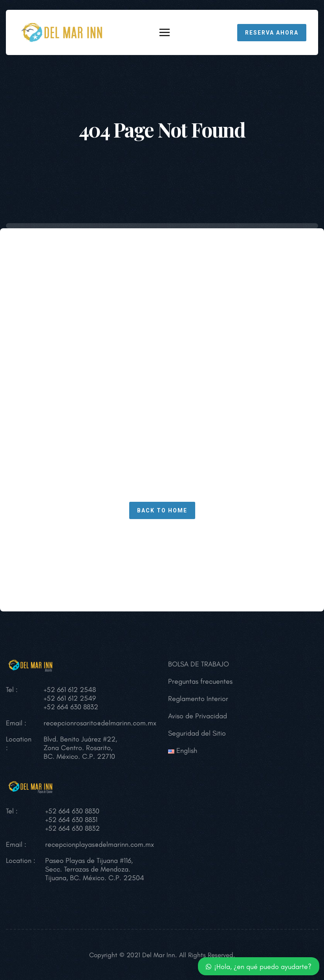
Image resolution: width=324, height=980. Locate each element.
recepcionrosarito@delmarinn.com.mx (100, 723)
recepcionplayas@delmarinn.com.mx (100, 844)
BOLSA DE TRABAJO (199, 664)
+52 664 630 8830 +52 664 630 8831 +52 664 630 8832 (72, 820)
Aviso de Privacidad (198, 716)
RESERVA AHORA (272, 33)
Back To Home (162, 510)
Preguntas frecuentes (200, 681)
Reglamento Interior (198, 699)
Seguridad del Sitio (197, 733)
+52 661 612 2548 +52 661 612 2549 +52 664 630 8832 (71, 698)
